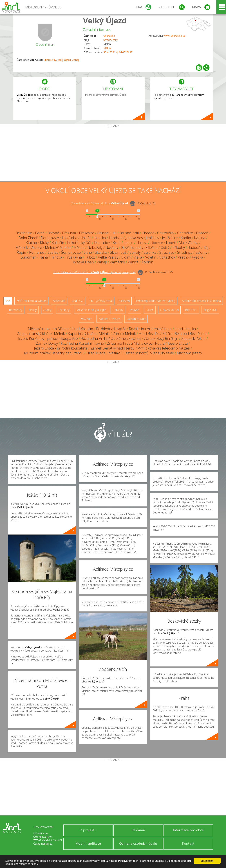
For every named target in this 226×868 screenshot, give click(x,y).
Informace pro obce (188, 830)
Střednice (185, 252)
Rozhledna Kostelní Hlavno (82, 343)
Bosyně (53, 233)
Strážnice (167, 252)
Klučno (31, 243)
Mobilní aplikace (88, 843)
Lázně (150, 310)
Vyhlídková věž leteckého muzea (164, 348)
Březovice (87, 233)
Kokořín (58, 243)
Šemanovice (71, 252)
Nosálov (112, 247)
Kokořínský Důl (79, 243)
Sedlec (53, 252)
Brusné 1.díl (107, 233)
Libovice (157, 243)
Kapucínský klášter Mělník (89, 334)
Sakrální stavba (136, 319)
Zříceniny (64, 310)
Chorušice (109, 36)
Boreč (40, 233)
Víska (138, 257)
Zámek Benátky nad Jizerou (113, 348)
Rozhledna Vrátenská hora (150, 329)
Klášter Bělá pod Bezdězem (185, 334)
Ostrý (165, 247)
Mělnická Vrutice (29, 247)
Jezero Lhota (178, 343)
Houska (100, 238)
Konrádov (102, 243)
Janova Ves (134, 238)
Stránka (150, 252)
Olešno (152, 247)
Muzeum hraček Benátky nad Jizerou (54, 353)
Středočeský (111, 40)
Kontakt (188, 843)
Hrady (33, 310)
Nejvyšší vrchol (169, 310)
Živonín (147, 262)
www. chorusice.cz (174, 36)
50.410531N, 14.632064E (118, 52)
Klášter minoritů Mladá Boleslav (148, 353)
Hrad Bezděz (149, 334)
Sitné (88, 252)
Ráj (206, 247)
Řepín (21, 252)
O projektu (88, 830)
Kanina (200, 238)
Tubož (90, 257)
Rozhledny (16, 310)
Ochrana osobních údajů (138, 843)
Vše (8, 301)
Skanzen (124, 301)
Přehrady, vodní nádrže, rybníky (156, 301)
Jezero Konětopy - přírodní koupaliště (48, 338)
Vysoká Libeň (83, 262)
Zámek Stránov (129, 338)
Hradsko (116, 238)
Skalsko (101, 252)
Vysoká (198, 257)
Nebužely (95, 247)
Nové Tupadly (132, 247)
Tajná (43, 257)
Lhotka (142, 243)
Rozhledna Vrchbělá (97, 338)
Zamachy (117, 262)
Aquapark (59, 301)
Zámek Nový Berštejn (161, 338)
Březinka (69, 233)
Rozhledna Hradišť (111, 329)
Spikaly (135, 252)
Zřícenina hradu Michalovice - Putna (136, 343)
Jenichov (152, 238)
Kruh (117, 243)
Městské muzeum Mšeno (48, 329)
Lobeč (171, 243)
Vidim (126, 257)
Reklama (138, 830)
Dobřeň (202, 233)
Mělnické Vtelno (58, 247)
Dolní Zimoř (28, 238)
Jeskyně (134, 310)
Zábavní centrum (109, 319)
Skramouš (118, 252)
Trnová (57, 257)
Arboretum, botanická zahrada (201, 301)
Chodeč (148, 233)
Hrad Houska (185, 329)
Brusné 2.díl (129, 233)
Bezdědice (24, 233)
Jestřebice (170, 238)
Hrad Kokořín (82, 329)
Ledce (128, 243)
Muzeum (86, 319)
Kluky (44, 243)
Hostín (86, 238)
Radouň (194, 247)
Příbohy (179, 247)
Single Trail (210, 310)
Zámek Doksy (47, 343)
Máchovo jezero (189, 353)
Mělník (107, 48)
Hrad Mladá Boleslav (103, 353)
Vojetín (151, 257)
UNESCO (77, 301)
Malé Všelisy (189, 243)
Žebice (133, 262)
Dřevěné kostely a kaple (91, 310)
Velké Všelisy (108, 257)
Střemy (201, 252)
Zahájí (76, 60)
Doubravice (50, 238)
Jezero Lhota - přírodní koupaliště (61, 348)
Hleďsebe (70, 238)
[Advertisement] (113, 154)
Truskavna (74, 257)
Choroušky (50, 60)
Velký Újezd (105, 20)
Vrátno (183, 257)
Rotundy (118, 310)
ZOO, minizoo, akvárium (31, 301)
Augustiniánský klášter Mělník (41, 334)
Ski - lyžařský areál (101, 301)
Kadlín (186, 238)
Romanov (37, 252)
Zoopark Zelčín (193, 338)
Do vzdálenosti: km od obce (99, 203)
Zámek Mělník (124, 334)
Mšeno (79, 247)
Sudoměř (28, 257)
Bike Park (191, 310)
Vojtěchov (167, 257)
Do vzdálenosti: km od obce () (94, 272)
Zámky (47, 310)
